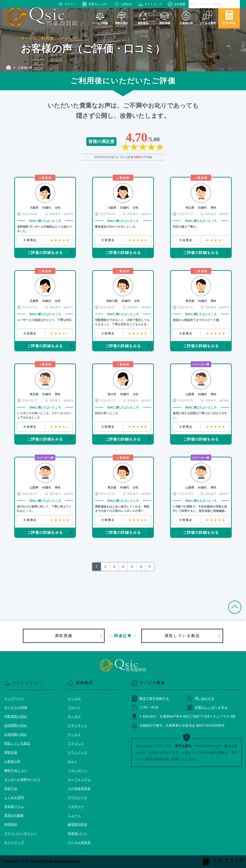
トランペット (77, 753)
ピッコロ (74, 699)
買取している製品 (182, 636)
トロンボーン (77, 771)
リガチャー (76, 807)
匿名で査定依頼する (150, 699)
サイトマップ (150, 4)
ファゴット (76, 744)
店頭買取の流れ (16, 726)
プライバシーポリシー (20, 834)
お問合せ (123, 4)
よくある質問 (14, 798)
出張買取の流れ (16, 735)
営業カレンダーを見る (207, 708)
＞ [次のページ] (141, 567)
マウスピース (77, 798)
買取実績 (64, 636)
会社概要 (177, 4)
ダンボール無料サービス (22, 780)
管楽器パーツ (77, 834)
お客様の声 (12, 762)
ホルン (73, 762)
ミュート (74, 816)
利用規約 (11, 825)
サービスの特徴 (16, 708)
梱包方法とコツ (16, 771)
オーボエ (74, 717)
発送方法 (11, 789)
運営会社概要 (14, 816)
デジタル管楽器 (79, 843)
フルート (74, 708)
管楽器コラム (14, 807)
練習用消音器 (77, 825)
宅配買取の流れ (16, 717)
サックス (74, 735)
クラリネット (77, 726)
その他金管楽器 (79, 789)
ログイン (67, 4)
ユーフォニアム (79, 780)
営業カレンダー (95, 4)
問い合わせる (200, 699)
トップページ (14, 699)
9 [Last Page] (149, 567)
